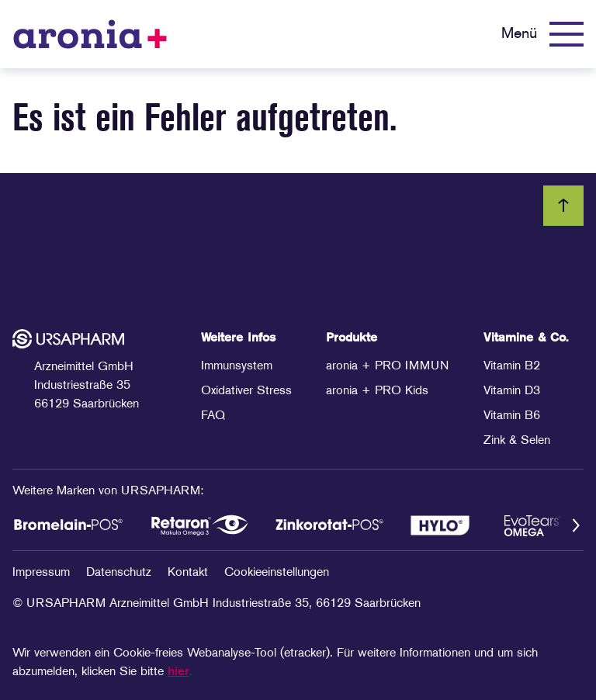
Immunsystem (237, 366)
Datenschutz (121, 573)
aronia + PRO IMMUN (387, 366)
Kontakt (190, 573)
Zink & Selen (517, 441)
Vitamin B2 (512, 366)
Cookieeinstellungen (277, 573)
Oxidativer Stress (246, 391)
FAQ (213, 416)
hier (178, 672)
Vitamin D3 (512, 391)
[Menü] (542, 34)
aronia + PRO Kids (377, 391)
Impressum (43, 573)
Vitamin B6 (512, 416)
